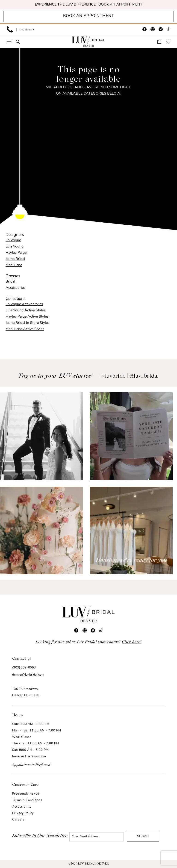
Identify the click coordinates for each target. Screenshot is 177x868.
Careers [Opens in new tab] (18, 820)
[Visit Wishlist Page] (168, 42)
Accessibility (22, 807)
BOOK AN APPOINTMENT (120, 5)
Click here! (132, 642)
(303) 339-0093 (24, 668)
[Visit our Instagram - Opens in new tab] (153, 30)
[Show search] (18, 42)
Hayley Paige (16, 253)
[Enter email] (96, 837)
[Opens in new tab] (41, 436)
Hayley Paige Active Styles (27, 317)
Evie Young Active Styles (26, 310)
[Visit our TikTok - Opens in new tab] (168, 30)
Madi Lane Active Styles (25, 329)
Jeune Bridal (15, 259)
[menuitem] (10, 30)
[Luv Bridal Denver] (88, 42)
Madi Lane (14, 265)
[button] (27, 30)
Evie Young (15, 247)
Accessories (16, 288)
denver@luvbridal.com (28, 675)
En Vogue (13, 240)
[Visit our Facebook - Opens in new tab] (145, 30)
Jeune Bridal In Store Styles (28, 323)
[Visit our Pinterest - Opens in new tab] (161, 30)
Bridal (10, 282)
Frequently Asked (26, 794)
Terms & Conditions (27, 800)
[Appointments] (88, 16)
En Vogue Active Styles (24, 304)
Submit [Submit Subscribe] (143, 837)
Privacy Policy (23, 813)
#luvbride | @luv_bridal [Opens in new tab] (130, 376)
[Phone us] (10, 30)
